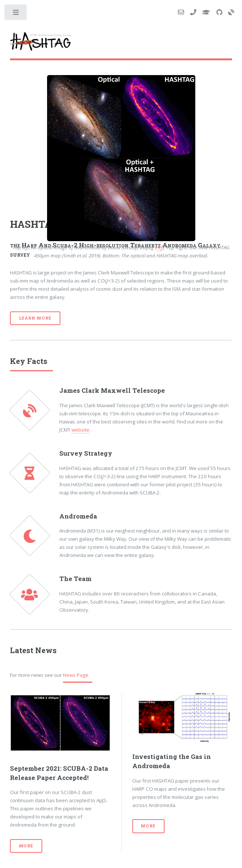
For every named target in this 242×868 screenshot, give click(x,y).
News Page (76, 675)
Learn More (35, 318)
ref (159, 247)
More (26, 846)
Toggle (16, 14)
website (80, 430)
